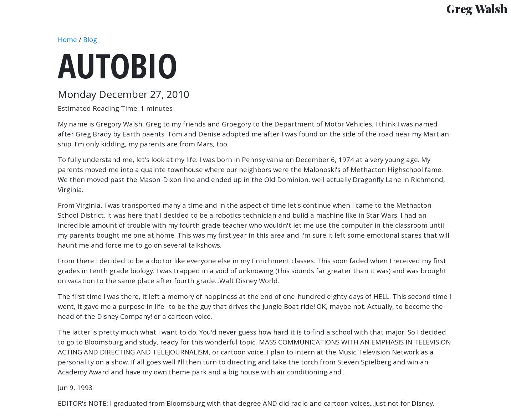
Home (67, 39)
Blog (90, 39)
